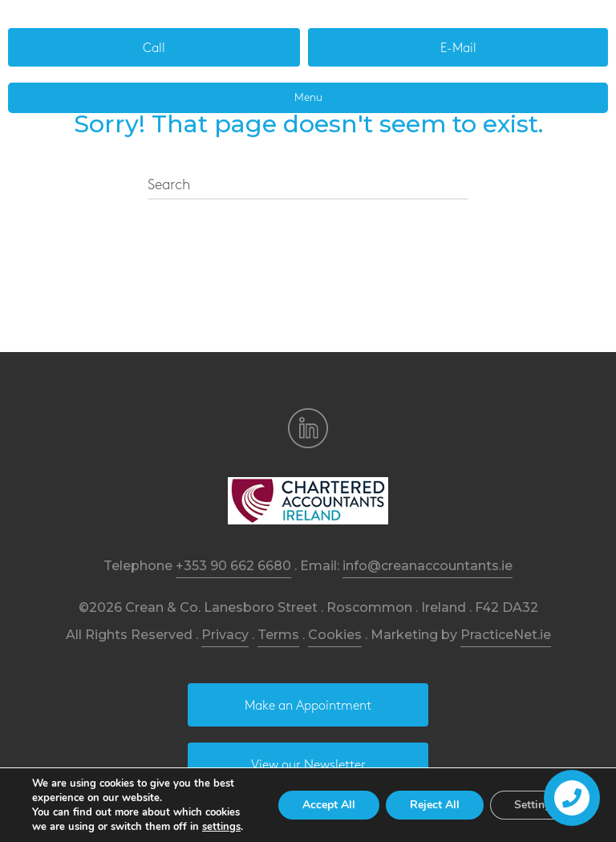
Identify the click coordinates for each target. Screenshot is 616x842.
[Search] (308, 186)
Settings (535, 805)
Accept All (329, 805)
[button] (154, 47)
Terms (278, 635)
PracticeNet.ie (506, 635)
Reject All (435, 805)
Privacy (225, 635)
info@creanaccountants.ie (428, 566)
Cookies (335, 635)
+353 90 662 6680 (233, 566)
